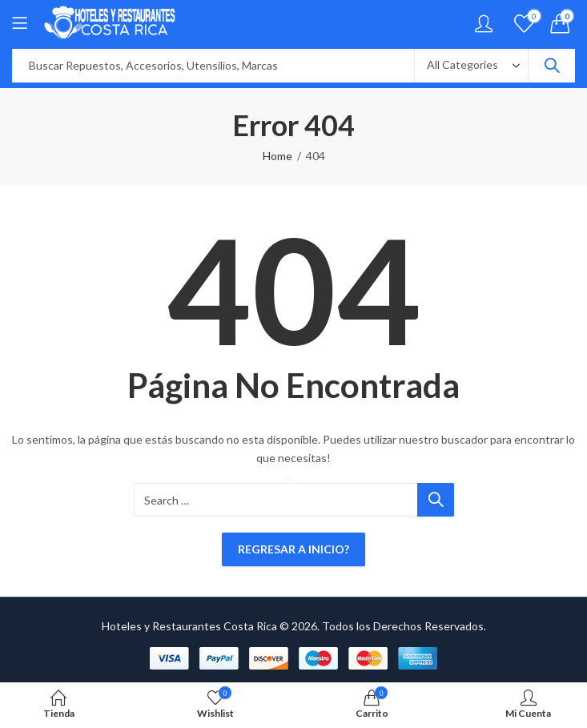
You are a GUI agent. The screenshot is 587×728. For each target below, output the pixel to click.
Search (552, 66)
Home (277, 156)
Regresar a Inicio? (293, 549)
